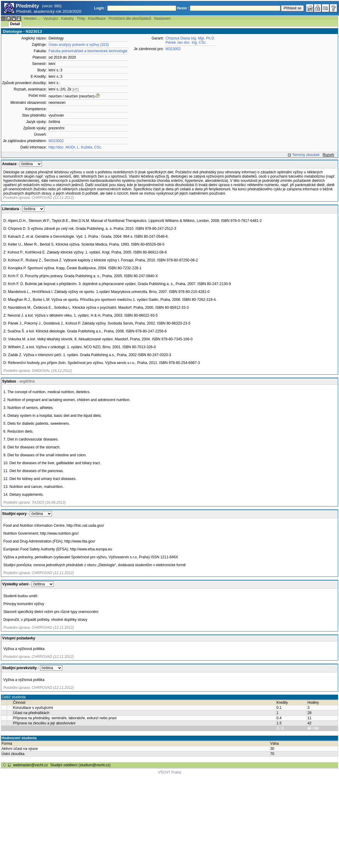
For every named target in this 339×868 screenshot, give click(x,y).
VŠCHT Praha (169, 772)
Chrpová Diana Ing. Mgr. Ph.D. (190, 38)
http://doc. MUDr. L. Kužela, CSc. (75, 147)
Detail (15, 24)
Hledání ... (32, 19)
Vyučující (51, 19)
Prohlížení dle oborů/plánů (130, 19)
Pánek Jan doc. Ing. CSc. (186, 43)
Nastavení (163, 19)
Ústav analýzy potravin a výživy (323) (79, 45)
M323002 (56, 141)
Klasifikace (97, 19)
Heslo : (183, 8)
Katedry (67, 19)
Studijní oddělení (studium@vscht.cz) (80, 765)
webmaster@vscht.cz (30, 765)
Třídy (81, 19)
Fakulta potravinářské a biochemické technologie (88, 51)
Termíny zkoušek (306, 155)
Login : (100, 8)
